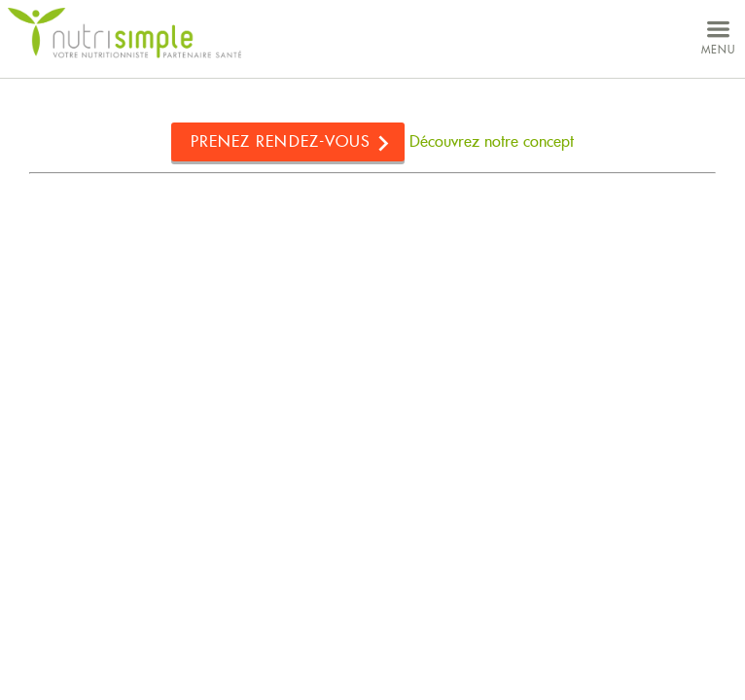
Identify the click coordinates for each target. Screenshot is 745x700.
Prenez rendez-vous (281, 141)
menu (718, 35)
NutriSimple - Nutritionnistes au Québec (124, 34)
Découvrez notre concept (492, 141)
